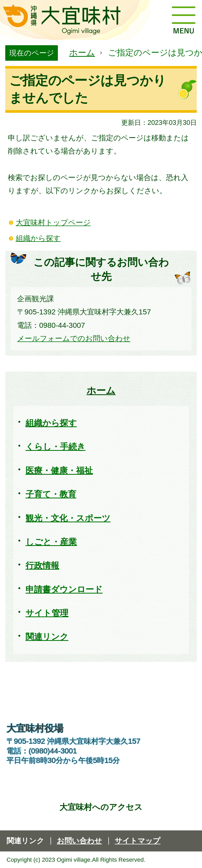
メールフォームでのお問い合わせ (74, 338)
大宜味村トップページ (53, 223)
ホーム (82, 53)
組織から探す (38, 238)
